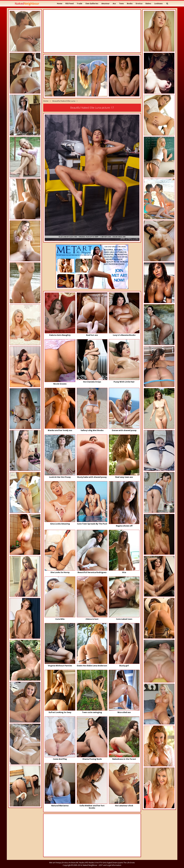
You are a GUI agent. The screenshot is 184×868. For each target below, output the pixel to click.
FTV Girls (103, 863)
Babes (148, 4)
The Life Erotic (129, 863)
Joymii (121, 863)
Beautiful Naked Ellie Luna (64, 101)
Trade (79, 4)
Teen (121, 4)
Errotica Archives (69, 863)
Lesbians (158, 4)
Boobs (130, 4)
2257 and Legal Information (110, 865)
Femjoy (59, 863)
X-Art (97, 863)
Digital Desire (112, 863)
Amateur (106, 4)
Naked (27, 4)
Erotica (139, 4)
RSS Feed (70, 4)
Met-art (52, 863)
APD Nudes (90, 863)
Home (60, 4)
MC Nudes (80, 863)
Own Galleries (92, 4)
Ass (114, 4)
